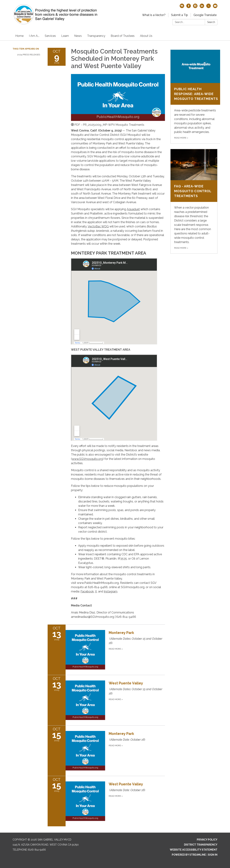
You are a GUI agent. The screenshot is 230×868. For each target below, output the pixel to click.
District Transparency (201, 845)
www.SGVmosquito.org (87, 459)
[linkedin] (202, 7)
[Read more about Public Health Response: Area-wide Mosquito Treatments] (196, 97)
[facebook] (189, 7)
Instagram (111, 591)
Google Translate (205, 15)
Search (211, 22)
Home (19, 36)
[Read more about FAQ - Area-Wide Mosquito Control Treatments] (194, 201)
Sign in (213, 855)
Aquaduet (133, 209)
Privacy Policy (207, 840)
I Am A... (34, 36)
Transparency (96, 36)
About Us (146, 36)
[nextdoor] (182, 7)
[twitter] (209, 7)
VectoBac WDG (98, 226)
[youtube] (215, 7)
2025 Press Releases (29, 55)
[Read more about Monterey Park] (106, 650)
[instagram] (195, 7)
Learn (65, 36)
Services (50, 36)
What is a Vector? (154, 15)
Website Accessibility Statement (194, 850)
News (78, 36)
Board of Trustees (123, 36)
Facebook (87, 591)
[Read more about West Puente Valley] (106, 700)
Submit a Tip (180, 15)
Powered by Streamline (189, 855)
